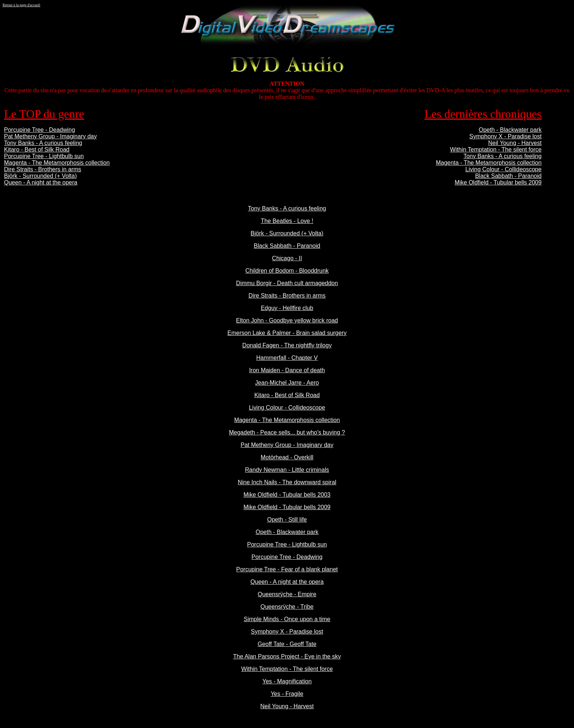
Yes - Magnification (287, 681)
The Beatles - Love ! (287, 221)
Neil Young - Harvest (515, 143)
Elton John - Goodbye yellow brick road (287, 320)
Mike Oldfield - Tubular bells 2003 (287, 495)
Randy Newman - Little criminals (287, 470)
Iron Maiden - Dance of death (287, 370)
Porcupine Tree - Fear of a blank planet (287, 569)
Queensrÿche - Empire (287, 594)
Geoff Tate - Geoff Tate (287, 644)
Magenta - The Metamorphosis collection (57, 163)
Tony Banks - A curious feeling (43, 143)
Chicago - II (287, 258)
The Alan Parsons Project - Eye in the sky (287, 656)
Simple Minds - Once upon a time (287, 619)
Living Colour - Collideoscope (503, 169)
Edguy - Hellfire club (287, 308)
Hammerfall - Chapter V (287, 358)
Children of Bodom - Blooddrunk (287, 271)
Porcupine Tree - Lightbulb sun (44, 156)
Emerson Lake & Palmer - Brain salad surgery (287, 333)
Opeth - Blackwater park (510, 130)
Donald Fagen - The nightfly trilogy (287, 345)
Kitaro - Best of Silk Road (37, 150)
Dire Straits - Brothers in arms (43, 169)
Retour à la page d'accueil (21, 5)
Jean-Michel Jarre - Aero (287, 383)
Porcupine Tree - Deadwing (40, 130)
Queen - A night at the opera (41, 182)
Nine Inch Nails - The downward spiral (287, 482)
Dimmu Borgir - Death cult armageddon (287, 283)
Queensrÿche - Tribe (287, 607)
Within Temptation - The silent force (496, 150)
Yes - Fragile (287, 694)
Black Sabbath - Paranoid (508, 176)
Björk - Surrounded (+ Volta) (40, 176)
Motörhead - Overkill (287, 457)
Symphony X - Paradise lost (505, 136)
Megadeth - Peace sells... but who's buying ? (287, 432)
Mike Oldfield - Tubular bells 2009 (498, 182)
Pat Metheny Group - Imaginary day (50, 136)
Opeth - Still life (287, 520)
